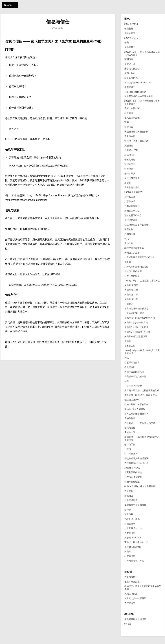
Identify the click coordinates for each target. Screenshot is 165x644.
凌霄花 (128, 183)
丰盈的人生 (130, 346)
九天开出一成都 (132, 519)
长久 (127, 239)
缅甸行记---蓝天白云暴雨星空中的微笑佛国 (143, 588)
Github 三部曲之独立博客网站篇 (140, 486)
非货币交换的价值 (133, 271)
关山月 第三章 (131, 290)
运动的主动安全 (132, 211)
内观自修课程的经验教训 (136, 132)
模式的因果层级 (132, 118)
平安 (127, 43)
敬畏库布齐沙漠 (132, 582)
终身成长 (129, 491)
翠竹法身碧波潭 (132, 178)
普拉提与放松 (131, 220)
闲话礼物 (129, 229)
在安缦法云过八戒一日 (135, 376)
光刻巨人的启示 (132, 253)
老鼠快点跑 (130, 155)
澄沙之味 (129, 243)
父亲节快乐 (130, 201)
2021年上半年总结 (133, 192)
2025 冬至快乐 (131, 24)
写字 (127, 122)
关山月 (128, 341)
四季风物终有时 (132, 206)
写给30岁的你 (131, 78)
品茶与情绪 (130, 556)
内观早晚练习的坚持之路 (136, 463)
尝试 (127, 358)
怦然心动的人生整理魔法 (136, 458)
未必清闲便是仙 (132, 69)
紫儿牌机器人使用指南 (135, 619)
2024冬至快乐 (131, 38)
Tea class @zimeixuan (135, 92)
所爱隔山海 (130, 64)
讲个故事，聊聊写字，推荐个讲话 (141, 395)
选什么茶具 (130, 173)
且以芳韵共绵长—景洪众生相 (139, 96)
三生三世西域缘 (132, 276)
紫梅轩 (128, 510)
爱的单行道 (130, 418)
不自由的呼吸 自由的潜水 (137, 308)
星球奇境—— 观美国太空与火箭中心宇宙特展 (142, 438)
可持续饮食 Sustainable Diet (138, 83)
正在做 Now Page (133, 547)
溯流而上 (129, 496)
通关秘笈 (129, 169)
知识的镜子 (130, 524)
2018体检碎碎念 (132, 468)
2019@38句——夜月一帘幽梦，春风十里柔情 (142, 352)
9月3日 (128, 624)
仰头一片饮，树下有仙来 (136, 404)
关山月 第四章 (131, 285)
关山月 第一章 (131, 299)
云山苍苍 (129, 29)
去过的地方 (130, 603)
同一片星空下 (131, 454)
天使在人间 (130, 432)
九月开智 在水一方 (133, 528)
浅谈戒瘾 (129, 146)
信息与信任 (58, 22)
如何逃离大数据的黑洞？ (136, 414)
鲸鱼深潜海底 (131, 500)
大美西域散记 (131, 577)
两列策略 (129, 59)
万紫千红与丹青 (132, 363)
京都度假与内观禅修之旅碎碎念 (140, 318)
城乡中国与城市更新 (134, 248)
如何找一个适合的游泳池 (136, 141)
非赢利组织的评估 (133, 472)
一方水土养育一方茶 (134, 561)
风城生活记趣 (131, 594)
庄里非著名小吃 (132, 187)
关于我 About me (133, 538)
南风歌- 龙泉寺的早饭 (135, 409)
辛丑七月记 (130, 160)
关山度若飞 (130, 47)
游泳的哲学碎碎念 (133, 215)
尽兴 (127, 381)
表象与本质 (130, 136)
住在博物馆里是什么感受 (136, 225)
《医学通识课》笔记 (134, 313)
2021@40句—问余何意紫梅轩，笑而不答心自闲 (142, 102)
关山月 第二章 (131, 295)
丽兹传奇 (129, 127)
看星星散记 (130, 367)
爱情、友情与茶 (132, 108)
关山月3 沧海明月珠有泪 (136, 327)
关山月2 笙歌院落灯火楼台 (137, 332)
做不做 (128, 262)
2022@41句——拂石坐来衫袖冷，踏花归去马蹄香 (142, 53)
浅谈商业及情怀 (132, 400)
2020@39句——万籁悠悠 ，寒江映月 (142, 281)
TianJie (8, 5)
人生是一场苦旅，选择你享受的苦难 (142, 390)
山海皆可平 (130, 87)
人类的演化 (130, 533)
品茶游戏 (129, 113)
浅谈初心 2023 (131, 150)
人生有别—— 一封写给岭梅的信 (140, 423)
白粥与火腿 (130, 234)
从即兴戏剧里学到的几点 (136, 267)
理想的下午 (130, 164)
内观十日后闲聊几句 (134, 372)
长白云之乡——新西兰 (135, 598)
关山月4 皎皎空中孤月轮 (136, 322)
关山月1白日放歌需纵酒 (136, 336)
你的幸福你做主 (132, 482)
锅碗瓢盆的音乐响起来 (135, 505)
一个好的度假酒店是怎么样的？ (140, 257)
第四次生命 (130, 73)
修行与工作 (130, 444)
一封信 (128, 449)
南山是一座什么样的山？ (136, 542)
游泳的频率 (130, 33)
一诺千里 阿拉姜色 (133, 386)
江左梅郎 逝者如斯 (133, 477)
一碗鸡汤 (129, 304)
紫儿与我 (129, 514)
